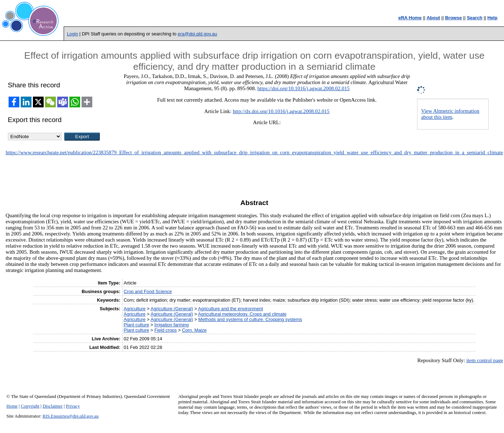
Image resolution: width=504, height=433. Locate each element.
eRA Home (410, 18)
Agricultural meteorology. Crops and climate (242, 314)
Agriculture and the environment (231, 309)
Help (493, 18)
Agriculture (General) (172, 309)
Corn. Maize (194, 330)
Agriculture (135, 309)
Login (72, 34)
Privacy (73, 406)
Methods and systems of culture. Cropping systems (250, 319)
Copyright (30, 406)
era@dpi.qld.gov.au (197, 34)
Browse (453, 18)
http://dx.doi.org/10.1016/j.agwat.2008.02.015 (281, 111)
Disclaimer (53, 406)
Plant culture (136, 325)
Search (474, 18)
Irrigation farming (172, 325)
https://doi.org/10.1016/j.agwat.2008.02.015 (303, 88)
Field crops (166, 330)
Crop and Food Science (148, 291)
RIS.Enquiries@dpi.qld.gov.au (71, 416)
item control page (485, 360)
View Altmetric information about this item (450, 114)
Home (12, 406)
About (434, 18)
